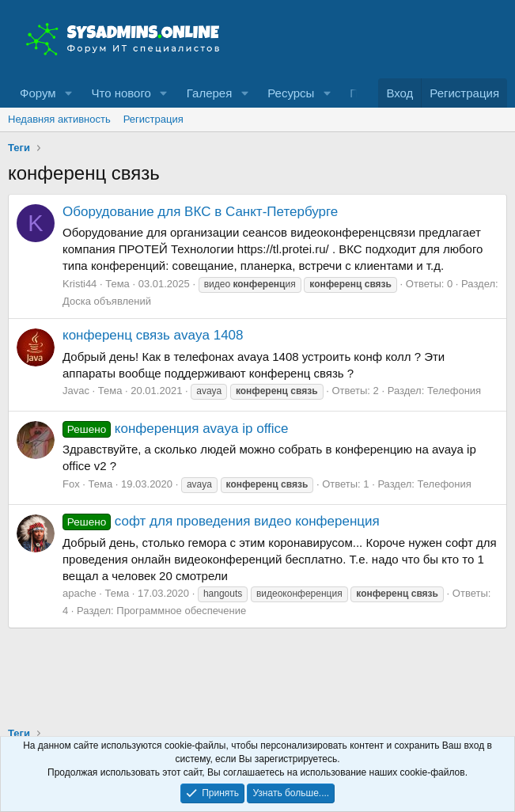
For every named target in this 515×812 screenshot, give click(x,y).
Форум (38, 93)
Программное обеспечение (181, 611)
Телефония (454, 391)
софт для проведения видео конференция (221, 521)
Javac (76, 391)
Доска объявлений (107, 301)
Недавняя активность (59, 119)
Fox (71, 484)
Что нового (121, 93)
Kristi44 (80, 284)
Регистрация (153, 119)
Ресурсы (291, 93)
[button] (68, 93)
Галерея (210, 93)
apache (80, 593)
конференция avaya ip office (176, 429)
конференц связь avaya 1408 (153, 335)
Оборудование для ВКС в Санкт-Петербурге (200, 212)
